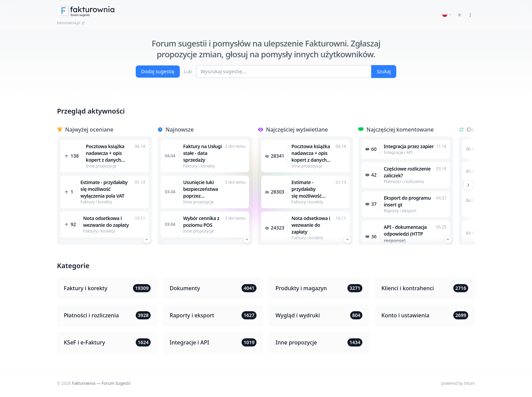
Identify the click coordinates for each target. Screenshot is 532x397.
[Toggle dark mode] (459, 15)
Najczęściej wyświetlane (297, 130)
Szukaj (384, 71)
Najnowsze (180, 130)
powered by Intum (458, 383)
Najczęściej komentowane (400, 130)
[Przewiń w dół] (147, 239)
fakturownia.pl (71, 23)
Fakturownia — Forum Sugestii (101, 383)
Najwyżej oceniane (89, 130)
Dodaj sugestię (158, 71)
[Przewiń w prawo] (468, 185)
